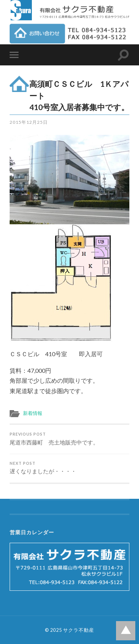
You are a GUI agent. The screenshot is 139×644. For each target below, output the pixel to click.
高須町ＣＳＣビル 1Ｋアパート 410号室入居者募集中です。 (80, 95)
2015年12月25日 (29, 122)
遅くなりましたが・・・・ (69, 468)
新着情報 (33, 413)
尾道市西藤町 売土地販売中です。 (69, 439)
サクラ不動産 (79, 630)
